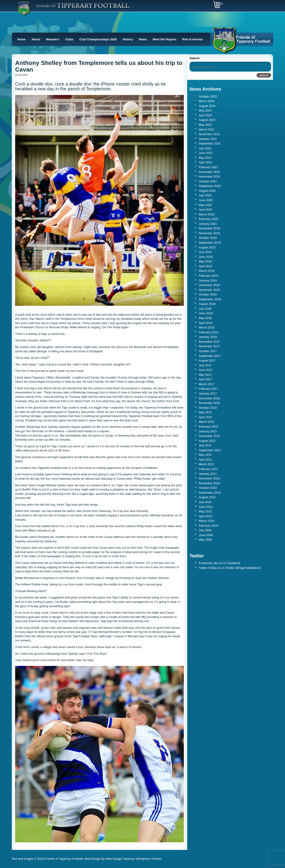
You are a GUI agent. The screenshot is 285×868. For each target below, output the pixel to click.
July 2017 (205, 365)
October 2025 (208, 96)
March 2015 (207, 422)
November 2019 (209, 233)
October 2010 (208, 488)
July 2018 (205, 309)
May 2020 (205, 205)
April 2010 (205, 516)
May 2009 (205, 540)
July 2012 (205, 445)
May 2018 (205, 318)
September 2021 (210, 143)
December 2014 (209, 436)
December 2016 (209, 398)
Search (194, 58)
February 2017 (208, 389)
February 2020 (208, 219)
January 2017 (208, 394)
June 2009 (206, 535)
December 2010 (209, 478)
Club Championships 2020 (98, 39)
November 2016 (209, 403)
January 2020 (208, 224)
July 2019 (205, 252)
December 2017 (209, 342)
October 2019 (208, 238)
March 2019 (207, 271)
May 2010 (205, 511)
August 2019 (207, 247)
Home (21, 39)
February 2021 (208, 167)
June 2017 (206, 370)
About (36, 39)
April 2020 (205, 210)
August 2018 (207, 304)
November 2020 (209, 177)
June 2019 (206, 257)
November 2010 (209, 483)
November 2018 (209, 290)
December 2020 (209, 172)
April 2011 (205, 460)
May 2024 (205, 110)
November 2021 (209, 134)
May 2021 (205, 158)
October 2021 (208, 139)
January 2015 (208, 431)
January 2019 (208, 280)
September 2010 (210, 493)
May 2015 (205, 412)
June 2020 (206, 200)
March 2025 (207, 101)
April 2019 (205, 266)
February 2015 (208, 427)
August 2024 (207, 106)
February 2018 (208, 332)
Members (53, 39)
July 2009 (205, 530)
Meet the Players (165, 39)
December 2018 (209, 285)
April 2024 (205, 115)
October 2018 (208, 294)
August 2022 (207, 120)
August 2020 (207, 191)
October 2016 (208, 408)
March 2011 (207, 464)
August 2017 (207, 360)
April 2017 (205, 379)
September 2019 (210, 243)
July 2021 (205, 148)
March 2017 (207, 384)
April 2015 (205, 417)
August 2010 (207, 497)
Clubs (69, 39)
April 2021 (205, 162)
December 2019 (209, 228)
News (143, 39)
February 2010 (208, 526)
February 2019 (208, 276)
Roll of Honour (193, 39)
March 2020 (207, 214)
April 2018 (205, 323)
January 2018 (208, 337)
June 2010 (206, 507)
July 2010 (205, 502)
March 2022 (207, 129)
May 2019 (205, 261)
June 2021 (206, 153)
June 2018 (206, 313)
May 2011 (205, 455)
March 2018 (207, 327)
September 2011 (210, 450)
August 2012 (207, 441)
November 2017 (209, 346)
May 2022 (205, 125)
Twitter (203, 568)
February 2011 (208, 469)
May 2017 (205, 375)
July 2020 (205, 195)
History (128, 39)
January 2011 (208, 474)
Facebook (205, 563)
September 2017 (210, 356)
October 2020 (208, 181)
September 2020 (210, 186)
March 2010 (207, 521)
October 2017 (208, 351)
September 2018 (210, 299)
